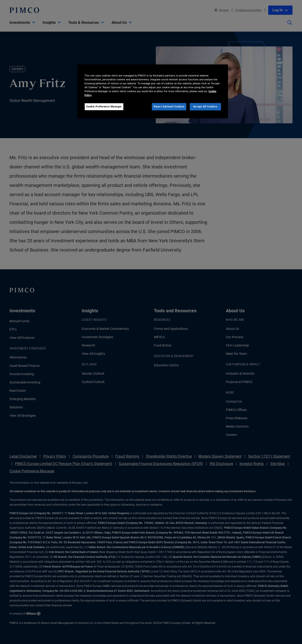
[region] (153, 91)
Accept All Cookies (205, 106)
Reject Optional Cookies (169, 106)
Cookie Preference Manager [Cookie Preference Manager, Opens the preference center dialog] (104, 106)
